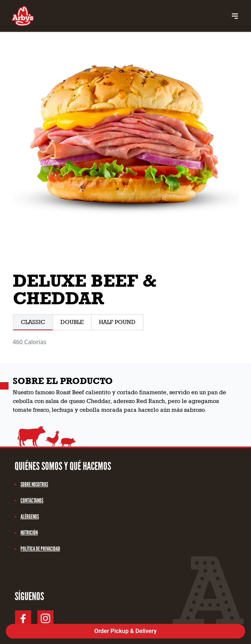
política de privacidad (37, 549)
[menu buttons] (235, 16)
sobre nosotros (31, 484)
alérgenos (27, 517)
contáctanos (29, 500)
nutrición (26, 533)
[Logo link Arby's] (23, 16)
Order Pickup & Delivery (125, 631)
